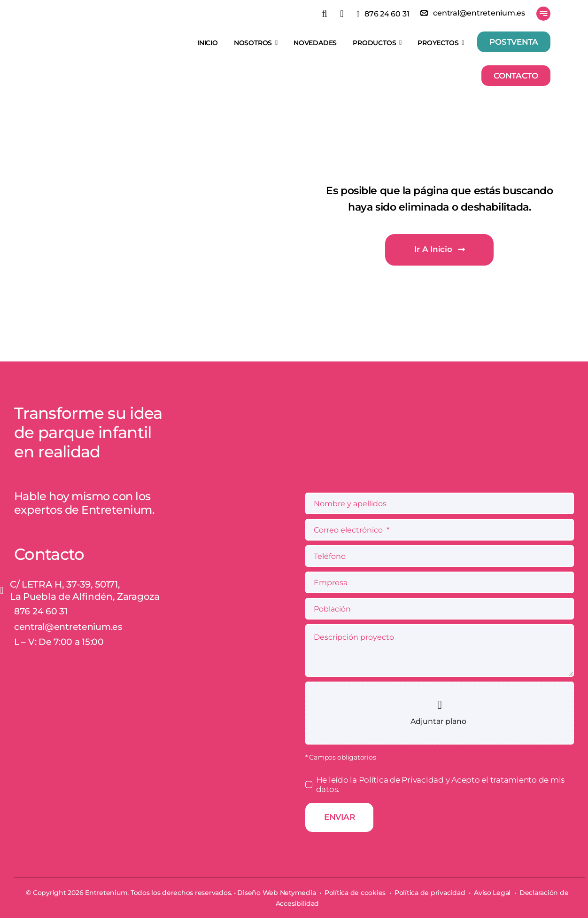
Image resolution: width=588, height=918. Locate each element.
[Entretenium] (89, 29)
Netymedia (298, 893)
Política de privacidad (430, 893)
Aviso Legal (492, 893)
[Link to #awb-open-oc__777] (543, 14)
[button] (331, 14)
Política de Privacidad (402, 780)
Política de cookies (355, 893)
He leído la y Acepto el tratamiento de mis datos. (440, 785)
